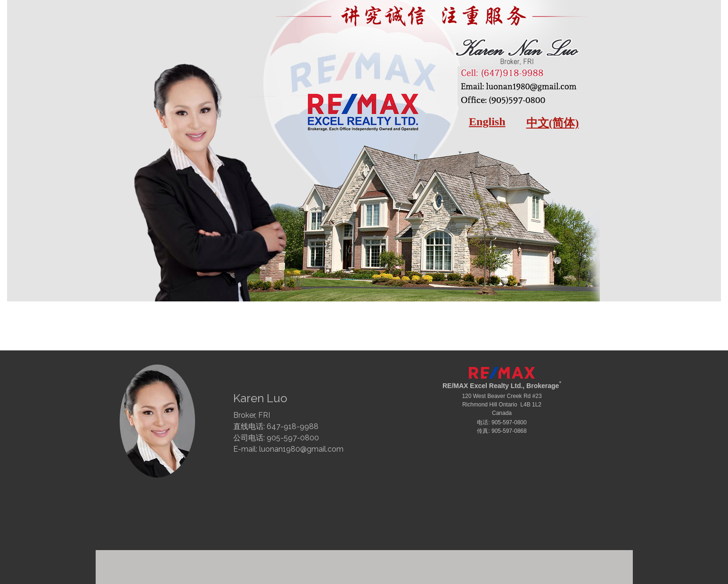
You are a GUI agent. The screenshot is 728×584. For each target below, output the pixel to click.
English (487, 122)
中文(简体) (553, 123)
